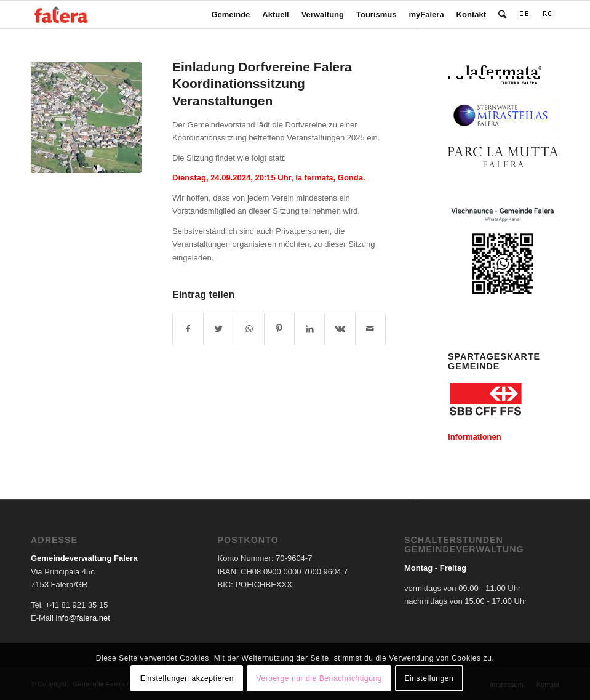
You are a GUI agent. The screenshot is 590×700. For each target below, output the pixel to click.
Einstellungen (429, 678)
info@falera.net (82, 618)
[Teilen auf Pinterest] (279, 329)
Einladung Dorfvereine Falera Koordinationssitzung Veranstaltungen (262, 84)
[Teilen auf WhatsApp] (249, 329)
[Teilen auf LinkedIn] (309, 329)
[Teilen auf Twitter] (218, 329)
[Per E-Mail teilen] (370, 329)
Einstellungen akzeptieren (187, 678)
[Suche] (502, 14)
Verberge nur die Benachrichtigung (319, 678)
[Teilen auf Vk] (340, 329)
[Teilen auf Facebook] (188, 329)
